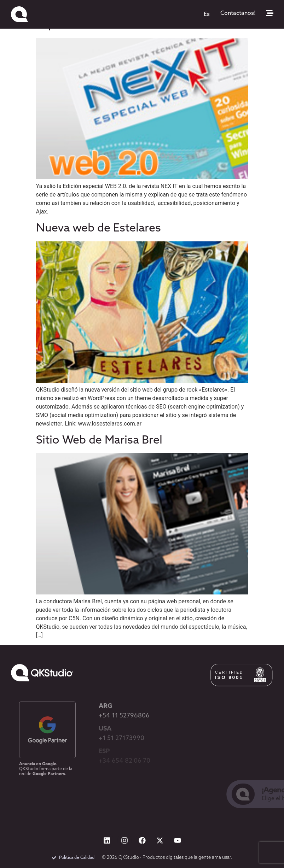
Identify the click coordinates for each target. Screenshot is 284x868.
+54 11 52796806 (124, 716)
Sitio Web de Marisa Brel (99, 441)
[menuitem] (207, 14)
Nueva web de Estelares (98, 229)
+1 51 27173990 (121, 738)
